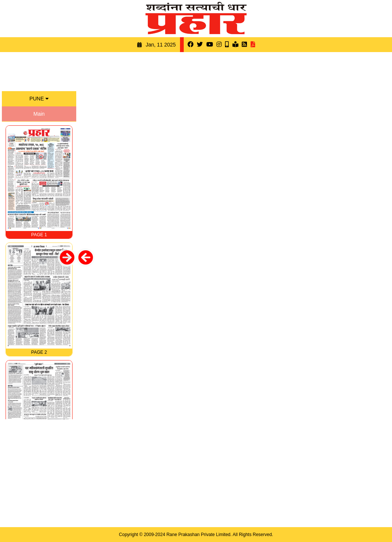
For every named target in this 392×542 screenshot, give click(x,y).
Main (39, 114)
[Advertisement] (196, 71)
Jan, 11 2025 (161, 45)
